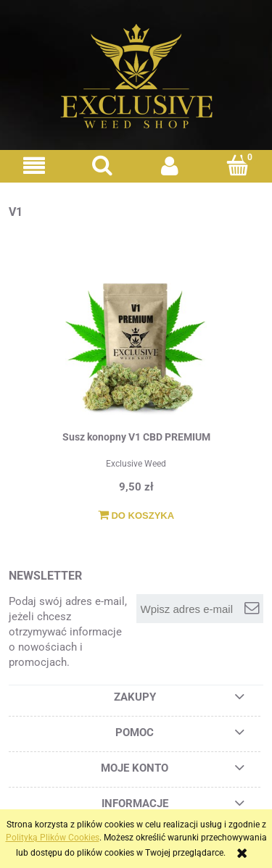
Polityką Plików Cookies (53, 838)
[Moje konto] (170, 166)
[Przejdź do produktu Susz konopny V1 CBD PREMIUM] (136, 346)
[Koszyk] (238, 165)
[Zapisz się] (252, 609)
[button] (34, 166)
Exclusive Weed (136, 464)
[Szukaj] (102, 165)
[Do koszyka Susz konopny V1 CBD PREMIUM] (136, 516)
